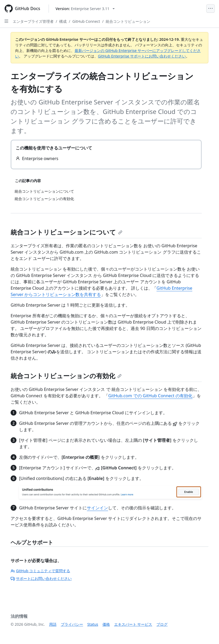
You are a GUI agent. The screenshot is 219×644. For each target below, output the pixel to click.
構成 (63, 21)
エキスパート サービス (133, 624)
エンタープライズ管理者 (33, 21)
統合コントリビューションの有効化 (66, 376)
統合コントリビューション (128, 21)
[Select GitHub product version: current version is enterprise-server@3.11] (85, 9)
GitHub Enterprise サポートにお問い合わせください (142, 56)
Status (93, 624)
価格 (106, 624)
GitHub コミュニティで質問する (40, 571)
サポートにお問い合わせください (41, 578)
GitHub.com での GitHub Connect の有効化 (151, 396)
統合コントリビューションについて (66, 232)
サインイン (97, 508)
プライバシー (72, 624)
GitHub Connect (86, 21)
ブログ (162, 624)
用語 (53, 624)
